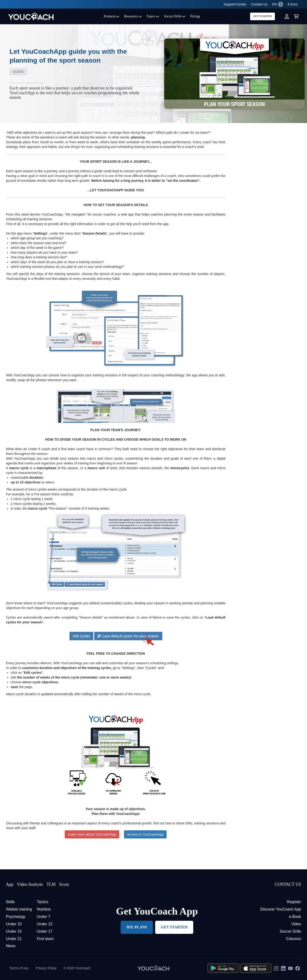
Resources (133, 16)
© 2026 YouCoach (77, 968)
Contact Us (259, 4)
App (10, 884)
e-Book (295, 917)
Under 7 (43, 917)
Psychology (16, 917)
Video (296, 924)
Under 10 (14, 924)
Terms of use (19, 968)
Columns (294, 939)
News (11, 946)
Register (294, 902)
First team (45, 939)
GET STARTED (262, 16)
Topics (153, 16)
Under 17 (45, 931)
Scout (64, 884)
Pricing (195, 16)
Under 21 (14, 939)
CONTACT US (288, 884)
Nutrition (44, 909)
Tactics (42, 902)
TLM (51, 884)
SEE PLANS (137, 927)
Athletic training (19, 909)
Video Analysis (30, 884)
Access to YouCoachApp (145, 834)
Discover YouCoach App (281, 909)
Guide (18, 72)
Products (112, 16)
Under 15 (14, 931)
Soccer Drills (175, 16)
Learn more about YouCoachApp (92, 834)
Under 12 (45, 924)
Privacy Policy (46, 968)
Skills (10, 902)
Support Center (235, 4)
